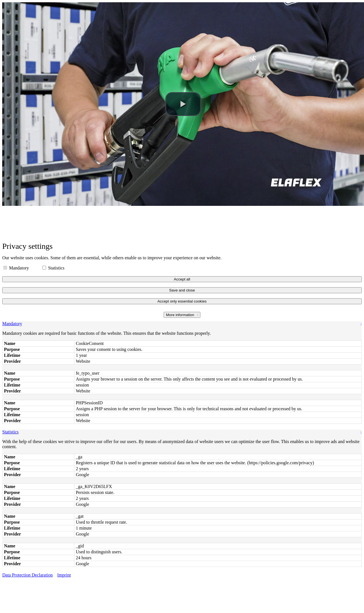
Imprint (64, 575)
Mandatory (17, 268)
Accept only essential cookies (182, 301)
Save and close (182, 290)
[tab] (182, 324)
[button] (183, 104)
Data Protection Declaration (28, 575)
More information (181, 315)
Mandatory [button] (12, 324)
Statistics (53, 268)
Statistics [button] (10, 432)
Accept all (182, 279)
